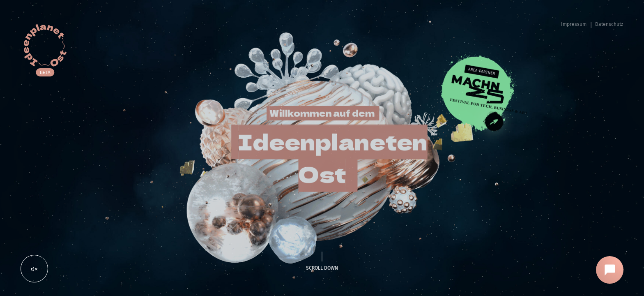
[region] (322, 148)
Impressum (574, 24)
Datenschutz (609, 24)
